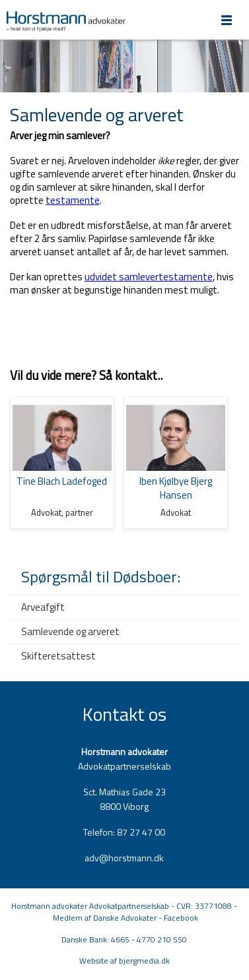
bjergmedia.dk (144, 961)
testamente (73, 200)
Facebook (181, 918)
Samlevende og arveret (70, 631)
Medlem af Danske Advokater (105, 918)
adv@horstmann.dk (124, 858)
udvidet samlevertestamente (149, 277)
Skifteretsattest (58, 656)
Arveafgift (43, 607)
